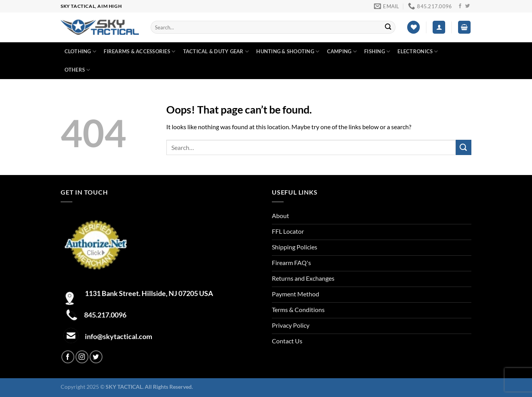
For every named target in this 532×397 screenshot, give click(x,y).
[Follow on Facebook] (460, 6)
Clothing (81, 51)
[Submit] (388, 27)
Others (77, 70)
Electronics (418, 51)
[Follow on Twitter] (467, 6)
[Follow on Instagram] (82, 357)
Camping (342, 51)
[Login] (439, 27)
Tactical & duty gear (216, 51)
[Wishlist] (413, 27)
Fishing (377, 51)
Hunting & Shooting (288, 51)
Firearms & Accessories (139, 51)
